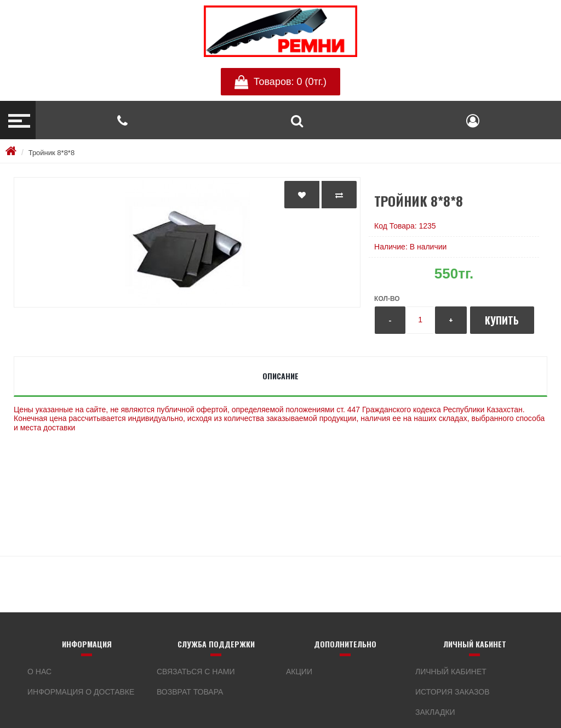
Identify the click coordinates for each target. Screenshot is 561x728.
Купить (502, 320)
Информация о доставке (81, 692)
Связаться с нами (196, 672)
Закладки (435, 712)
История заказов (453, 692)
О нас (39, 672)
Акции (299, 672)
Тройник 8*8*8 (51, 153)
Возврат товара (190, 692)
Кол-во (387, 299)
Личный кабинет (451, 672)
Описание (280, 376)
